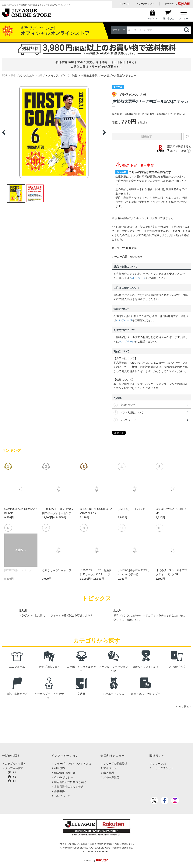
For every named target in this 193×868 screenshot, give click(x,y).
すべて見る (182, 707)
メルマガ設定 (111, 777)
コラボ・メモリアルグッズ (53, 75)
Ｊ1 (14, 772)
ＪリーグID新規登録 (115, 764)
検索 (187, 30)
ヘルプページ (137, 278)
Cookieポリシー (64, 777)
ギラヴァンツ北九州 (22, 75)
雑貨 (75, 75)
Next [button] (104, 132)
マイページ (110, 768)
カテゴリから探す (16, 764)
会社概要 (59, 791)
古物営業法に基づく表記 (69, 787)
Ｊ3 (14, 781)
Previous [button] (4, 132)
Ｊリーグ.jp (125, 4)
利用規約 (59, 768)
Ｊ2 (14, 777)
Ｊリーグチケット (145, 4)
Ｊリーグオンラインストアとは (73, 764)
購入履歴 (109, 773)
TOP (5, 75)
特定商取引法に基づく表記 (70, 782)
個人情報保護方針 (65, 773)
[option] (54, 132)
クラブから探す (14, 768)
